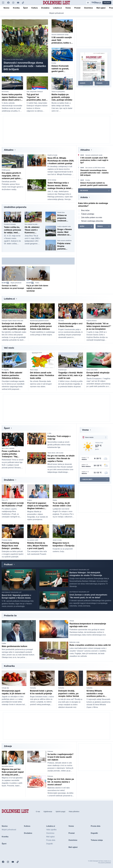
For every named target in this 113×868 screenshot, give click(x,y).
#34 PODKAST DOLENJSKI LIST (79, 592)
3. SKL (49, 433)
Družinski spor (62, 370)
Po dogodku (5, 370)
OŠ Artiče (61, 321)
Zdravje (72, 621)
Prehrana (50, 751)
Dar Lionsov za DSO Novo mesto (13, 60)
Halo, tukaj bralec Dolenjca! (35, 92)
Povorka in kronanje (10, 224)
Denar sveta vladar (92, 370)
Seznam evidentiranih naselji (60, 35)
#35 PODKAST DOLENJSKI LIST (79, 570)
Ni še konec (5, 92)
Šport (7, 428)
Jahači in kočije (57, 540)
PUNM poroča (6, 170)
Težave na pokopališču (58, 92)
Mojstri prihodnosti (16, 283)
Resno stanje (34, 370)
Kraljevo (30, 500)
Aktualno (9, 150)
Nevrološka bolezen (8, 766)
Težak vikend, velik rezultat (55, 453)
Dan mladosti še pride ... (32, 224)
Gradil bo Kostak (52, 155)
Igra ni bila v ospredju (8, 448)
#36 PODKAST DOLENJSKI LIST (12, 592)
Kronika (54, 63)
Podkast (8, 564)
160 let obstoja (52, 180)
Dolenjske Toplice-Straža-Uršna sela (12, 321)
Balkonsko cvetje (74, 642)
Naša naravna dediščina (64, 241)
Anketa (84, 197)
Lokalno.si (9, 299)
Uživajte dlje (5, 688)
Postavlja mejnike (7, 540)
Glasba (55, 500)
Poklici (37, 283)
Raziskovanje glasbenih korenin (39, 321)
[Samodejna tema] (88, 3)
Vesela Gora (61, 212)
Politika (4, 643)
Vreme (85, 430)
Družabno (9, 480)
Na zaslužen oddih (33, 540)
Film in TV (5, 500)
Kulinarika (33, 688)
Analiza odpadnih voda (64, 227)
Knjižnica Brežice (92, 321)
